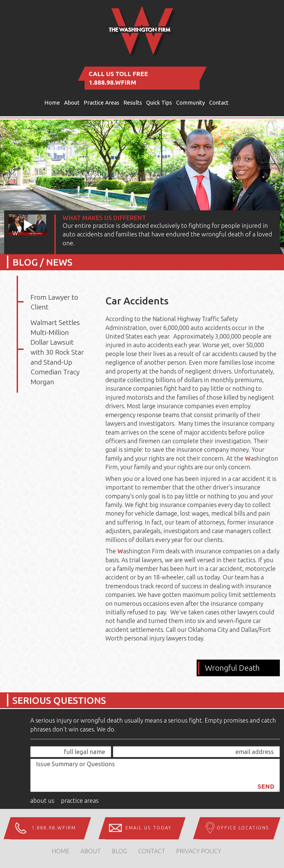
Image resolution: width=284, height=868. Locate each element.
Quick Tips (159, 103)
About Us (42, 800)
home (61, 851)
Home (52, 103)
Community (191, 103)
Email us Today (149, 828)
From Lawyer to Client (54, 302)
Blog (119, 851)
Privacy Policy (199, 851)
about (91, 851)
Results (133, 103)
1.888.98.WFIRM (112, 82)
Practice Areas (102, 103)
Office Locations (243, 828)
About (72, 103)
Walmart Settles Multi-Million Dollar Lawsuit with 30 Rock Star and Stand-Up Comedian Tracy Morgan (57, 352)
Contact (219, 103)
